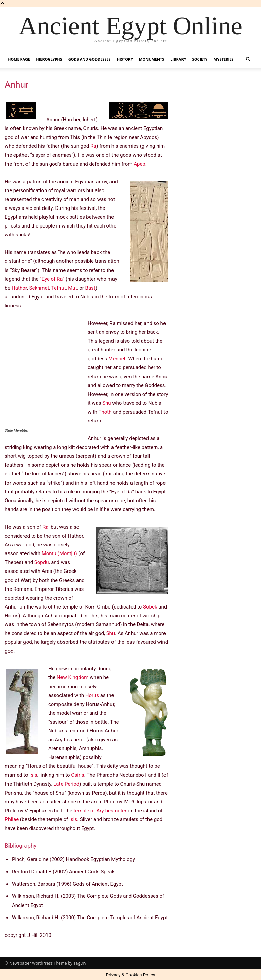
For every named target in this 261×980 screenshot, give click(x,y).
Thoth (105, 412)
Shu (107, 403)
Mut (72, 288)
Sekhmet (39, 288)
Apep (140, 164)
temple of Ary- (89, 811)
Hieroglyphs (49, 59)
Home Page (19, 59)
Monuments (152, 59)
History (125, 59)
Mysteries (223, 59)
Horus (92, 695)
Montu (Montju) (59, 553)
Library (178, 59)
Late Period (66, 784)
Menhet (117, 359)
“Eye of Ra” (52, 279)
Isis (33, 775)
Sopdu (42, 562)
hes (109, 811)
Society (200, 59)
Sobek (150, 607)
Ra (93, 146)
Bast (90, 288)
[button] (248, 60)
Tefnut (59, 288)
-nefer (120, 811)
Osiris (77, 775)
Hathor (19, 288)
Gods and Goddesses (90, 59)
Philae (12, 819)
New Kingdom (73, 677)
